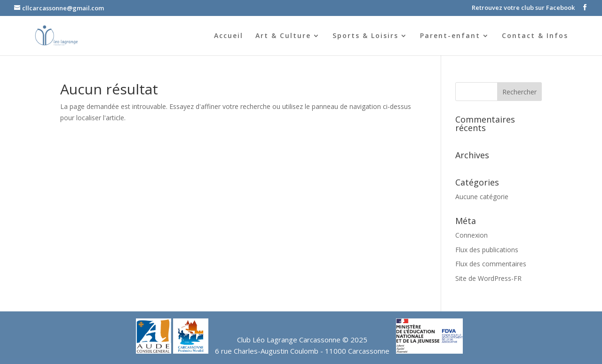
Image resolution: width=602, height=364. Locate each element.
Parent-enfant (450, 36)
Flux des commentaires (491, 264)
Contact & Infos (535, 36)
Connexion (471, 235)
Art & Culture (283, 36)
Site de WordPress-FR (488, 278)
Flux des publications (487, 250)
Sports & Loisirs (365, 36)
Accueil (229, 36)
